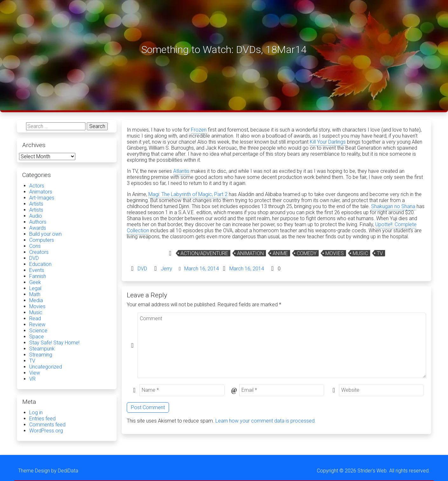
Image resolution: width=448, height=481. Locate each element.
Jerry (166, 269)
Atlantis (181, 171)
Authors (38, 222)
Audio (36, 216)
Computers (42, 240)
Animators (41, 192)
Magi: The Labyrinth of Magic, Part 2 (188, 194)
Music (360, 253)
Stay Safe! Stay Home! (54, 343)
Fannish (38, 276)
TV (380, 253)
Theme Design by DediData (48, 471)
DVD (142, 269)
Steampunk (42, 349)
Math (35, 294)
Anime (280, 253)
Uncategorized (46, 367)
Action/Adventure (204, 253)
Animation (250, 253)
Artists (36, 204)
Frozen (199, 130)
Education (40, 264)
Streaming (41, 355)
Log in (36, 413)
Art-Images (42, 198)
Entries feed (42, 419)
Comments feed (47, 425)
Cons (35, 246)
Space (37, 337)
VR (32, 379)
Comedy (307, 253)
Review (37, 325)
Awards (38, 228)
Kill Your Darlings (328, 142)
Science (38, 331)
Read (35, 318)
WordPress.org (46, 431)
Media (36, 300)
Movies (335, 253)
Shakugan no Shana (393, 206)
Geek (35, 282)
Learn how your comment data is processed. (266, 421)
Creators (39, 252)
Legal (35, 288)
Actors (37, 186)
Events (37, 270)
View (35, 373)
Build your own (45, 234)
